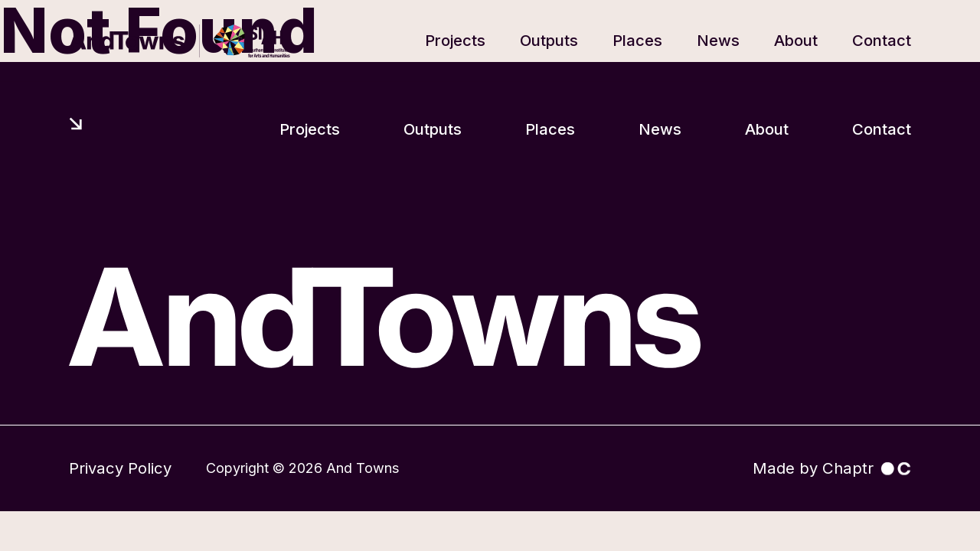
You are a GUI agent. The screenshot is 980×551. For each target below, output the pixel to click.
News (718, 40)
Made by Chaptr (832, 468)
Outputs (549, 40)
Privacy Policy (120, 468)
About (796, 40)
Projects (455, 40)
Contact (882, 40)
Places (637, 40)
